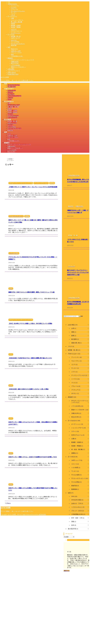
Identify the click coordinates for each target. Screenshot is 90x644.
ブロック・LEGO (13, 137)
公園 (9, 103)
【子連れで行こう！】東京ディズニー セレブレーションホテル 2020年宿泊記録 (33, 187)
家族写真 (10, 130)
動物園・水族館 (12, 110)
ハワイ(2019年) (12, 150)
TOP (6, 83)
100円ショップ (12, 123)
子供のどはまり (9, 89)
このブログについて (14, 85)
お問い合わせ (12, 87)
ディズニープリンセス (14, 96)
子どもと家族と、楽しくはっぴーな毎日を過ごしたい (17, 511)
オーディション (12, 118)
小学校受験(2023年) (13, 141)
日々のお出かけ (9, 101)
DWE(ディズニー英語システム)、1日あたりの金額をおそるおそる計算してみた (33, 457)
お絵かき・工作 (12, 135)
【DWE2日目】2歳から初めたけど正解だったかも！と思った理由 (28, 389)
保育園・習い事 (12, 121)
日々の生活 (8, 119)
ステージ (10, 114)
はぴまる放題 (5, 77)
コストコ (10, 125)
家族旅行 (7, 143)
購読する (67, 571)
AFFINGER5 (42, 514)
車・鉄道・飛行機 (13, 107)
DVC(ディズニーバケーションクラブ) (19, 144)
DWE (9, 134)
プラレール (11, 94)
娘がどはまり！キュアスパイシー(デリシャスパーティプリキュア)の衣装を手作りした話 (78, 272)
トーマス (10, 92)
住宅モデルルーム (13, 116)
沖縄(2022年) (11, 146)
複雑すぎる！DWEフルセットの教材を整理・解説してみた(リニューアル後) (32, 292)
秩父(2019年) (11, 152)
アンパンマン (12, 91)
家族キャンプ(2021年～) (15, 148)
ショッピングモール (14, 105)
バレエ (10, 100)
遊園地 (10, 109)
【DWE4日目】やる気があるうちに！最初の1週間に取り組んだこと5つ (30, 358)
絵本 (9, 139)
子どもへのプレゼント (14, 128)
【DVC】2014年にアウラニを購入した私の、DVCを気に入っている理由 (30, 323)
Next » (9, 503)
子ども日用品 (12, 127)
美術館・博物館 (12, 112)
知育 (5, 132)
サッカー (10, 98)
